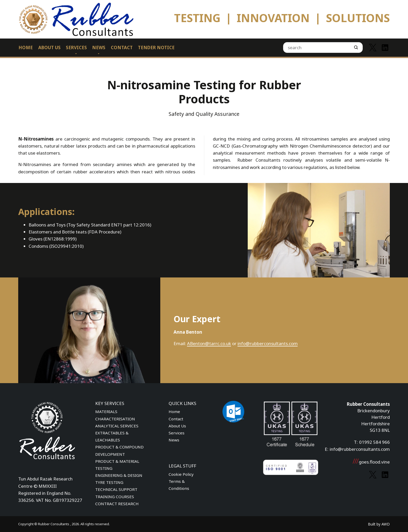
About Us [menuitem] (49, 47)
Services (177, 433)
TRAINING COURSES (115, 497)
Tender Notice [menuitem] (156, 47)
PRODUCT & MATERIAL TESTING (117, 465)
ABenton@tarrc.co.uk (209, 343)
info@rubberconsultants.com (268, 343)
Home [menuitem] (26, 47)
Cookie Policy (181, 474)
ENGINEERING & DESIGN (119, 475)
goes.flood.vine (371, 462)
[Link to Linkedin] (385, 47)
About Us (177, 426)
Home (174, 411)
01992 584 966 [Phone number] (374, 442)
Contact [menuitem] (122, 47)
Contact (176, 419)
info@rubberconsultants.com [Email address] (360, 449)
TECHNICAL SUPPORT (116, 489)
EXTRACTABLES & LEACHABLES (112, 436)
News (174, 440)
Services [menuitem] (76, 47)
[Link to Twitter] (373, 47)
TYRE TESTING (109, 482)
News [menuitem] (99, 47)
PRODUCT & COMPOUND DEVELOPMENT (119, 450)
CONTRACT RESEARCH (117, 504)
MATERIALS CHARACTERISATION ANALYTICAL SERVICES (117, 419)
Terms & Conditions (179, 485)
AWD (386, 524)
